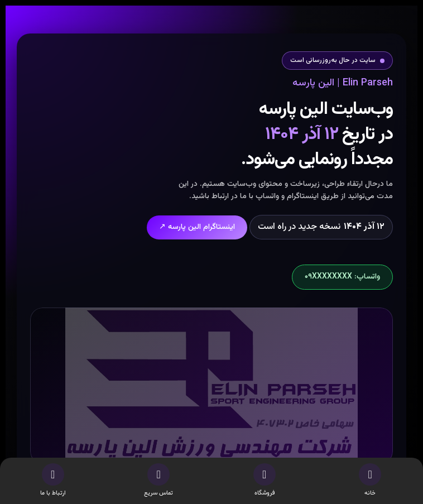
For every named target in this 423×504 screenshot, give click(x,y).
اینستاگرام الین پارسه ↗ (197, 227)
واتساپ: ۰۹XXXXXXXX (342, 277)
